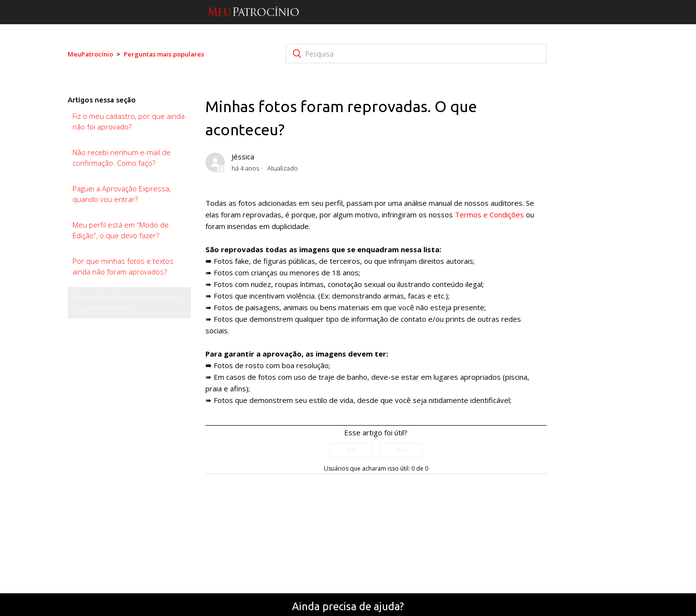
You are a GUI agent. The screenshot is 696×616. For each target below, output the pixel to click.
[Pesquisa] (416, 54)
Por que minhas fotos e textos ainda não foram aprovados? (123, 266)
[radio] (351, 450)
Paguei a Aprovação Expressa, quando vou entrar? (122, 194)
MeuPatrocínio (90, 54)
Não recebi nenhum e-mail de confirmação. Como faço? (122, 158)
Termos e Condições (489, 215)
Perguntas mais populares (164, 54)
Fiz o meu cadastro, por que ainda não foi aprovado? (129, 122)
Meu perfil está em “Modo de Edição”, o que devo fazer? (121, 230)
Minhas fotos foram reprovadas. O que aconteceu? (126, 303)
